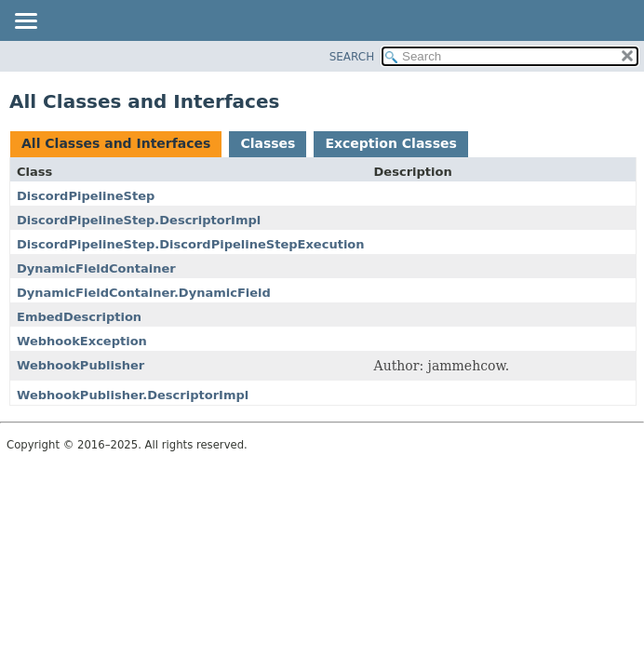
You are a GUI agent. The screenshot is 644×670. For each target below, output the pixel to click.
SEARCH (352, 57)
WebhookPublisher (80, 365)
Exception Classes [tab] (390, 143)
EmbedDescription (79, 317)
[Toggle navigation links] (25, 22)
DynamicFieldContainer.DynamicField (144, 293)
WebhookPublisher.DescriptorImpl (133, 395)
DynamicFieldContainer (96, 268)
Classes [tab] (268, 143)
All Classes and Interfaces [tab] (116, 143)
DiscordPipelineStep (86, 196)
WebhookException (82, 341)
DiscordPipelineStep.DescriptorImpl (139, 220)
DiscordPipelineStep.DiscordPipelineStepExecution (191, 244)
